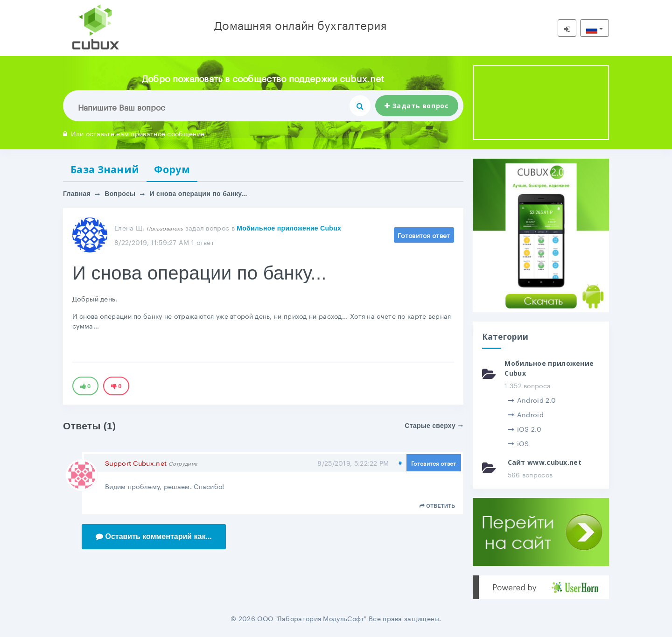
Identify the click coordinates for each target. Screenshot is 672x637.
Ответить (437, 506)
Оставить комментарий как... (154, 536)
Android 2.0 (532, 399)
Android (526, 414)
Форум (172, 169)
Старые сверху (434, 426)
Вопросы (120, 194)
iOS (518, 443)
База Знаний (105, 169)
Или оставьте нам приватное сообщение (134, 133)
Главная (77, 194)
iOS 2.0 (525, 428)
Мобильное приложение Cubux (289, 228)
